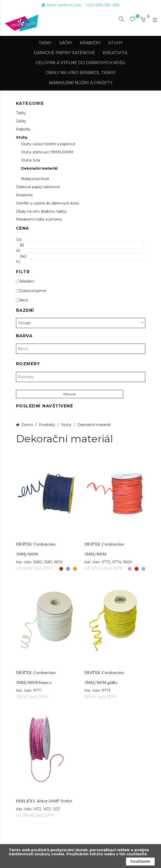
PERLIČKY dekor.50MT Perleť (44, 801)
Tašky (45, 43)
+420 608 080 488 (102, 5)
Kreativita (115, 53)
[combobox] (81, 323)
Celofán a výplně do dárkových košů (81, 63)
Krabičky (90, 43)
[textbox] (81, 349)
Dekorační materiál (39, 168)
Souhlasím (140, 861)
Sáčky (66, 43)
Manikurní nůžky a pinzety (81, 83)
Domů (27, 425)
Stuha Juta (31, 160)
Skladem (25, 281)
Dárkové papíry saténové (64, 53)
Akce (22, 300)
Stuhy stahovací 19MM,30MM (47, 152)
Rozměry (28, 364)
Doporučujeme (31, 291)
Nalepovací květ (35, 179)
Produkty (48, 425)
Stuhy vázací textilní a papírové (48, 144)
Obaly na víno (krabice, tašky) (81, 73)
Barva (24, 336)
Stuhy (115, 43)
